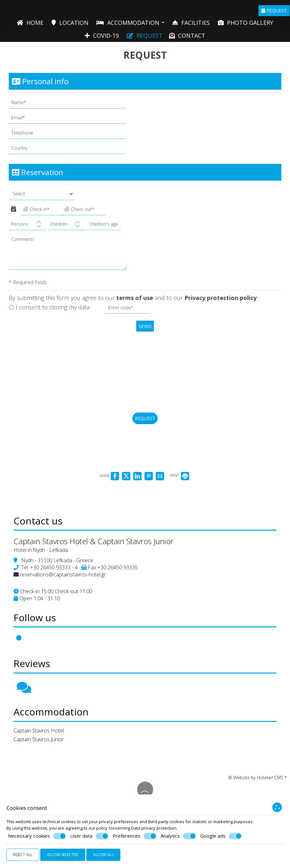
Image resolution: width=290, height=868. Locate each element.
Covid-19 (102, 38)
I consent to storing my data (50, 312)
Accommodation (130, 24)
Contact (187, 38)
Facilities (191, 24)
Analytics (178, 836)
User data (89, 836)
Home (30, 24)
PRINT (180, 491)
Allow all (103, 855)
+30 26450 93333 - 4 (56, 589)
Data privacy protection (154, 828)
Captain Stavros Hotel (41, 760)
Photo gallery (246, 24)
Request (274, 12)
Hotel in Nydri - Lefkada (43, 571)
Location (70, 24)
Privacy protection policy (221, 303)
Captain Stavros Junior (41, 768)
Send (145, 331)
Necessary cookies (37, 836)
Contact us (41, 540)
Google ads (221, 836)
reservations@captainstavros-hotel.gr (65, 596)
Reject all (23, 855)
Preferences (135, 836)
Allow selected (63, 855)
